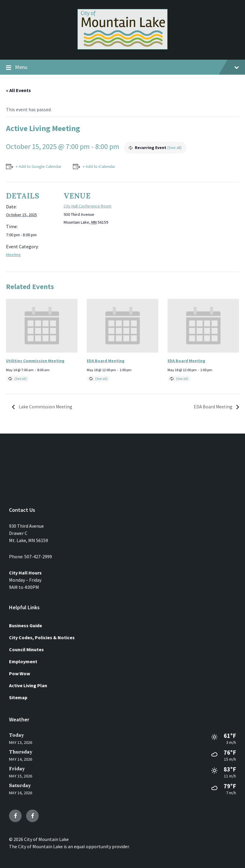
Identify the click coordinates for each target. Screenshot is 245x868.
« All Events (18, 90)
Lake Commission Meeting (45, 407)
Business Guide (26, 625)
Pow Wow (20, 673)
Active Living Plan (28, 685)
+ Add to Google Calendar (39, 166)
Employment (23, 661)
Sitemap (18, 697)
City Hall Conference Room (88, 206)
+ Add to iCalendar (100, 166)
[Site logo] (122, 48)
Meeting (13, 255)
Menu (122, 67)
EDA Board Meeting (106, 361)
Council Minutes (26, 649)
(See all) (174, 148)
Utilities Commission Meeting (35, 361)
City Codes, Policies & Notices (42, 637)
